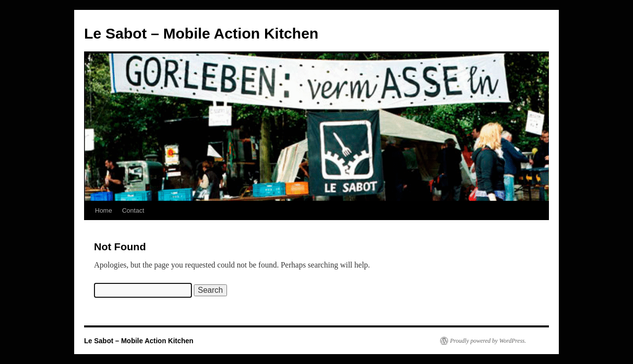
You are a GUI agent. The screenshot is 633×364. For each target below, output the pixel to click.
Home (104, 210)
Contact (133, 210)
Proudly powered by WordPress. (488, 341)
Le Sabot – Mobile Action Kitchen (201, 33)
